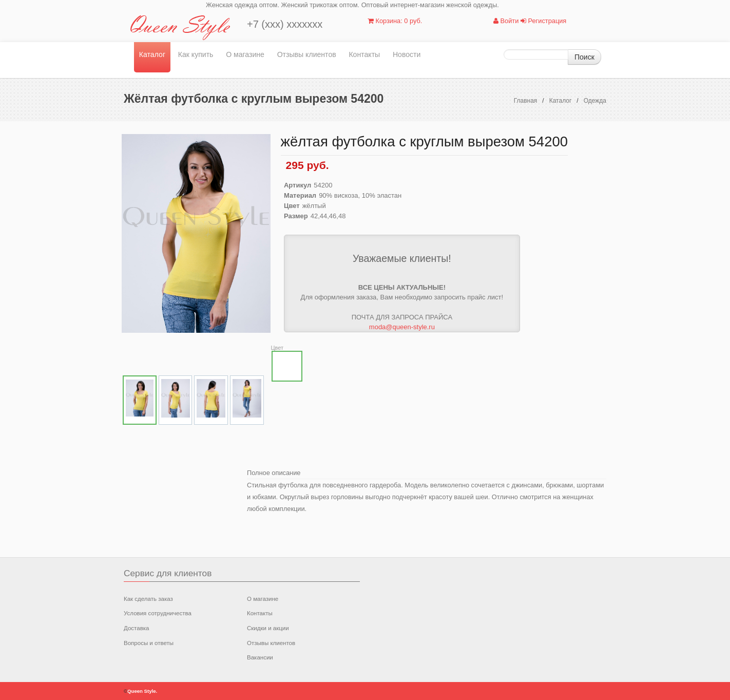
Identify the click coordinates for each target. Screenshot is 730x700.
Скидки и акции (268, 628)
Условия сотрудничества (158, 613)
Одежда (595, 101)
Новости (407, 54)
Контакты (364, 54)
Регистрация (543, 21)
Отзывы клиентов (307, 54)
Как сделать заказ (148, 599)
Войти (506, 21)
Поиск (584, 57)
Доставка (136, 628)
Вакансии (260, 657)
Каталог (152, 54)
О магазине (245, 54)
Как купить (196, 54)
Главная (526, 101)
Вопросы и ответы (149, 643)
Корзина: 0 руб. (395, 21)
